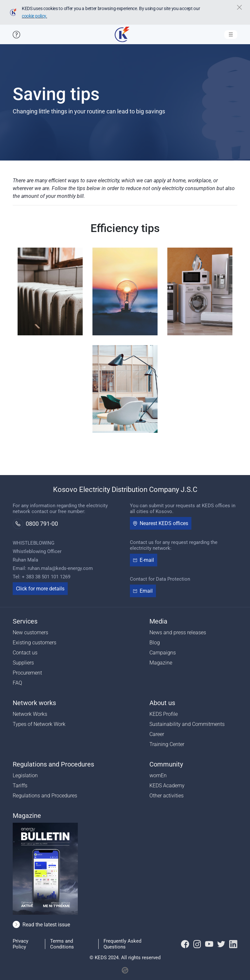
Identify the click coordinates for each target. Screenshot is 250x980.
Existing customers (35, 643)
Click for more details (40, 589)
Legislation (25, 775)
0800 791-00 (42, 524)
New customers (30, 632)
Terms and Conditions (62, 944)
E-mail (147, 560)
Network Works (30, 714)
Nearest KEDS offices (164, 523)
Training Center (167, 744)
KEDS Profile (164, 714)
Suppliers (23, 663)
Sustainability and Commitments (187, 724)
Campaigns (163, 653)
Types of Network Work (39, 724)
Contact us (25, 653)
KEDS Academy (167, 786)
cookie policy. (35, 16)
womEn (158, 775)
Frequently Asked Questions (122, 944)
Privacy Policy (21, 944)
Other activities (167, 796)
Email (146, 591)
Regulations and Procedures (45, 796)
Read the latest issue (46, 925)
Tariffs (20, 786)
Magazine (161, 663)
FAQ (17, 683)
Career (157, 734)
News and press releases (178, 632)
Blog (155, 643)
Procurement (27, 673)
